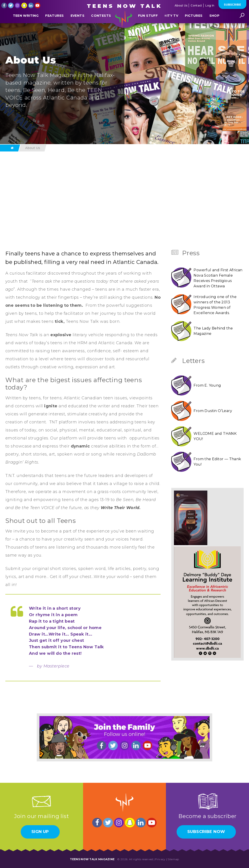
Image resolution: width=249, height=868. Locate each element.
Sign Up (40, 832)
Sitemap (173, 859)
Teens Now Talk (124, 6)
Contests (101, 25)
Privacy (160, 859)
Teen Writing (26, 25)
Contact (196, 5)
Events (78, 25)
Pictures (194, 25)
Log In (210, 5)
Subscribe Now (206, 832)
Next (181, 214)
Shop (214, 25)
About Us (181, 5)
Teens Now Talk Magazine (92, 859)
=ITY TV (171, 25)
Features (54, 25)
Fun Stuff (148, 25)
